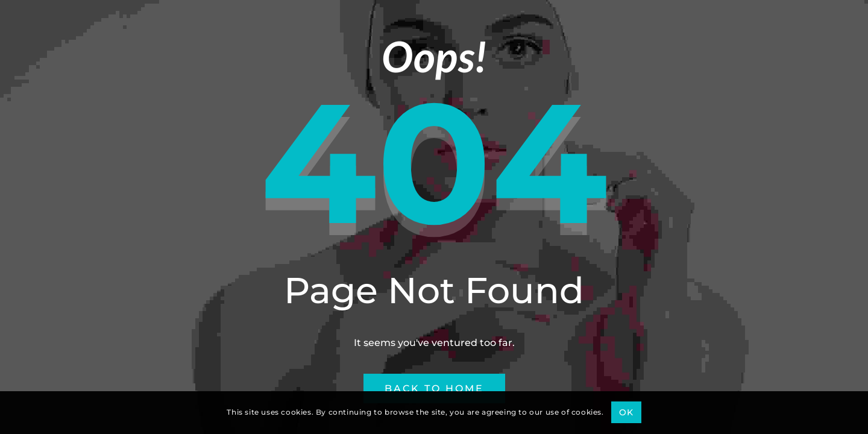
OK (626, 412)
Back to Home (434, 388)
